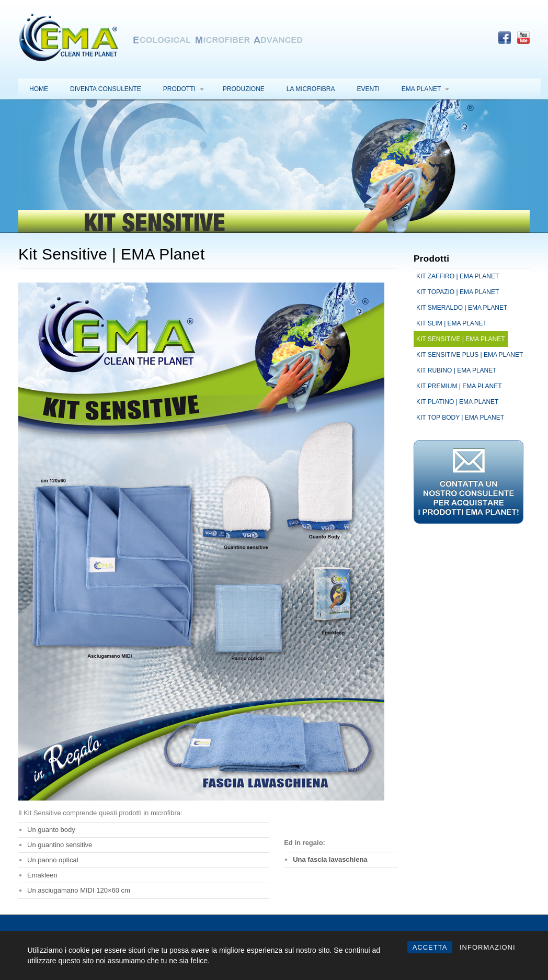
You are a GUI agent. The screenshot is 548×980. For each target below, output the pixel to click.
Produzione (244, 89)
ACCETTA (430, 947)
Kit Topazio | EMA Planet (458, 292)
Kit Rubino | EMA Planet (456, 370)
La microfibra (311, 89)
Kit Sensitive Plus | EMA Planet (470, 355)
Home (39, 89)
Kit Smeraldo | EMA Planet (462, 308)
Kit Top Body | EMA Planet (460, 418)
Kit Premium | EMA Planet (459, 386)
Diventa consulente (106, 89)
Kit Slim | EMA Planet (452, 323)
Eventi (368, 89)
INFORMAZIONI (488, 947)
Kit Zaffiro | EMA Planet (458, 276)
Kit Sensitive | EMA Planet (461, 339)
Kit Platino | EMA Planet (457, 402)
